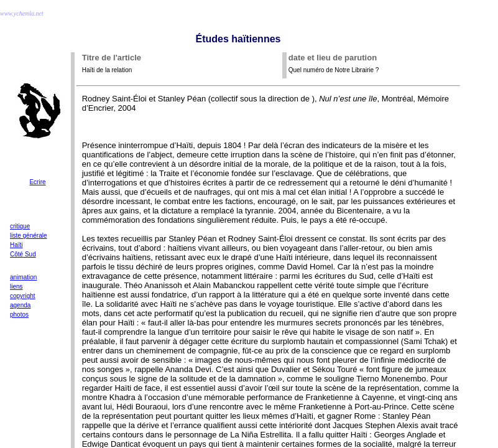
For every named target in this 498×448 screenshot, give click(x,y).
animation (23, 277)
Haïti (16, 245)
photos (19, 315)
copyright (23, 296)
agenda (20, 305)
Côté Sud (23, 254)
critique (20, 226)
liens (16, 287)
